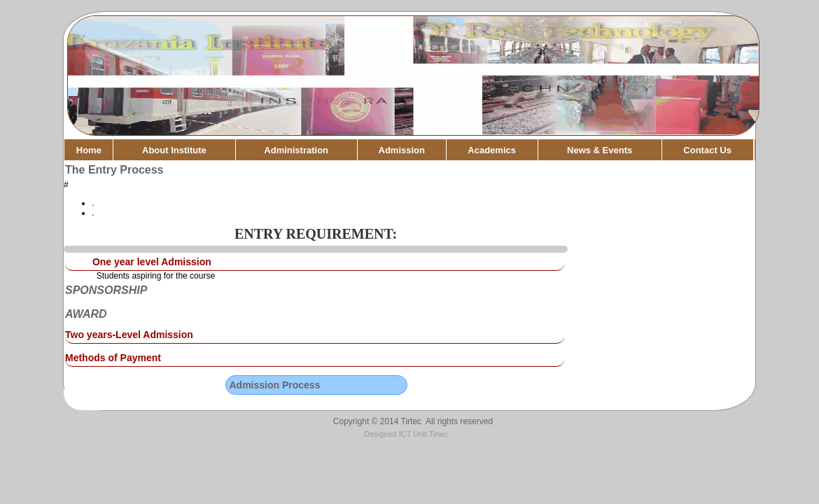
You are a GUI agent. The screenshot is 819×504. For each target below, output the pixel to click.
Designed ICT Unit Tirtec (406, 434)
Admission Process (275, 385)
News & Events (600, 150)
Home (89, 150)
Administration (296, 150)
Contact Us (707, 150)
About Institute (174, 150)
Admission (402, 150)
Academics (492, 150)
